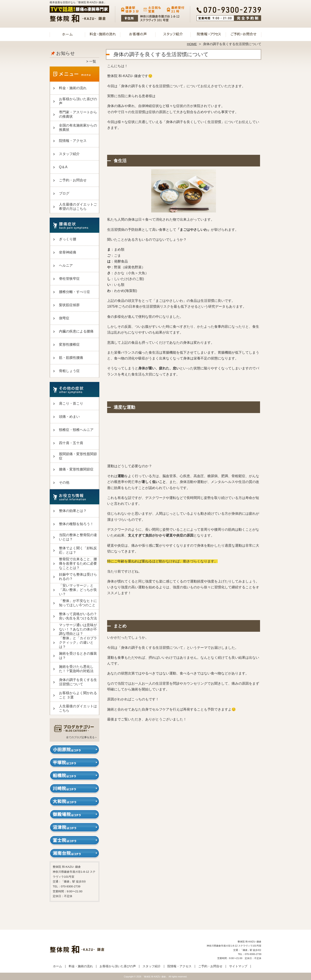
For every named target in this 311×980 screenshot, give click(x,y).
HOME (192, 44)
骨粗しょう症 (69, 371)
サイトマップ (238, 966)
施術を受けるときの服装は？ (78, 656)
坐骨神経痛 (68, 252)
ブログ (64, 193)
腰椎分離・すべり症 (75, 292)
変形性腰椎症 (69, 344)
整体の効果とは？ (73, 511)
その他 (64, 482)
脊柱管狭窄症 (69, 279)
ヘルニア (66, 265)
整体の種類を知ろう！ (76, 524)
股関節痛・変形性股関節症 (78, 456)
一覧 (93, 61)
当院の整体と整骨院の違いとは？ (78, 537)
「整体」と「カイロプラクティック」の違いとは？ (78, 642)
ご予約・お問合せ (244, 34)
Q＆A (63, 167)
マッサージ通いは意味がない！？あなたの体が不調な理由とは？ (78, 629)
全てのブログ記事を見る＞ (82, 737)
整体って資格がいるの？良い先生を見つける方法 (78, 616)
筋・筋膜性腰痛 (71, 358)
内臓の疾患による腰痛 (76, 331)
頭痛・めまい (69, 417)
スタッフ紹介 (173, 34)
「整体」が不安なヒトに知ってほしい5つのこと (78, 603)
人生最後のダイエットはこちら (78, 708)
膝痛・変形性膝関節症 (76, 469)
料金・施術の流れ (103, 34)
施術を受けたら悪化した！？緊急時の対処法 (76, 669)
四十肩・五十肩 (71, 443)
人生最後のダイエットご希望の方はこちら (78, 207)
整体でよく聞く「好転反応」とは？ (78, 550)
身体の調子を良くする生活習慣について (78, 682)
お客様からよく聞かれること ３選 (78, 695)
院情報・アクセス (208, 34)
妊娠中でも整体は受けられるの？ (78, 577)
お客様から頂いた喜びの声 (138, 34)
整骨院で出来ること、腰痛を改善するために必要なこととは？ (78, 563)
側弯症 (64, 318)
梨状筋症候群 (69, 305)
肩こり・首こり (71, 403)
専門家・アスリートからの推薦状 (78, 114)
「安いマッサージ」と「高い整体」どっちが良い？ (78, 590)
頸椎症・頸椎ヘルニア (76, 430)
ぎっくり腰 (68, 239)
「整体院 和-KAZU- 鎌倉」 (155, 977)
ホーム (67, 34)
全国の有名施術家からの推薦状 (78, 127)
